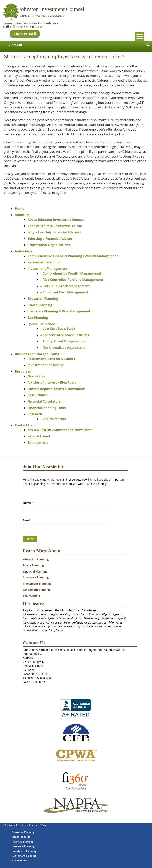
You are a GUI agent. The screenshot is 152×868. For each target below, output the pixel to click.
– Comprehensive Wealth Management (71, 273)
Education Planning (43, 299)
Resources (23, 371)
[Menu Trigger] (140, 37)
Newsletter (36, 376)
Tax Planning (38, 318)
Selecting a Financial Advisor (50, 239)
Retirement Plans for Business (51, 359)
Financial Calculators (44, 401)
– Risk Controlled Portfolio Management (72, 280)
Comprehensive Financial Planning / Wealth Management (73, 256)
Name (28, 503)
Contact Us (23, 425)
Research (35, 414)
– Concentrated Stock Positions (65, 335)
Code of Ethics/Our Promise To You (55, 226)
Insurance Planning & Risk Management (59, 311)
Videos (15, 45)
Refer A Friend (39, 436)
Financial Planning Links (47, 408)
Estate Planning (40, 305)
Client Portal (25, 34)
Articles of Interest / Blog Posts (52, 382)
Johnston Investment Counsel (51, 9)
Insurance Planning (36, 577)
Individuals (24, 251)
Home (19, 209)
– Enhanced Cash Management (64, 292)
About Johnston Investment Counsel (56, 220)
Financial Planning (35, 571)
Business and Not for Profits (37, 354)
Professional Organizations (49, 245)
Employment (38, 442)
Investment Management (47, 269)
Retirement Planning (44, 262)
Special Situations (41, 324)
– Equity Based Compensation (63, 341)
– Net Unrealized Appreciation (64, 348)
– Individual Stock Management (65, 286)
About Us (22, 215)
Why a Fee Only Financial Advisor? (54, 232)
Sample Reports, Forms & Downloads (56, 389)
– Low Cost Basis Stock (58, 329)
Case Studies (37, 395)
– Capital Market (53, 419)
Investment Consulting (45, 365)
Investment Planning (37, 584)
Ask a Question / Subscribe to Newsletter (60, 430)
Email (26, 520)
